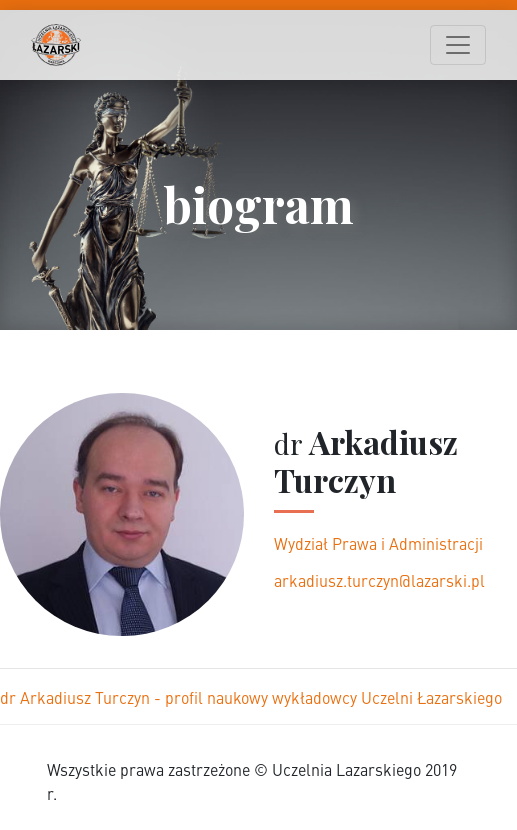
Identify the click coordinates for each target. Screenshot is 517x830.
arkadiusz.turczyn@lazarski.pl (379, 580)
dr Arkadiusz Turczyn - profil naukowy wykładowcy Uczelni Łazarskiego (251, 697)
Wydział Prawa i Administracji (378, 543)
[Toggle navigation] (458, 45)
